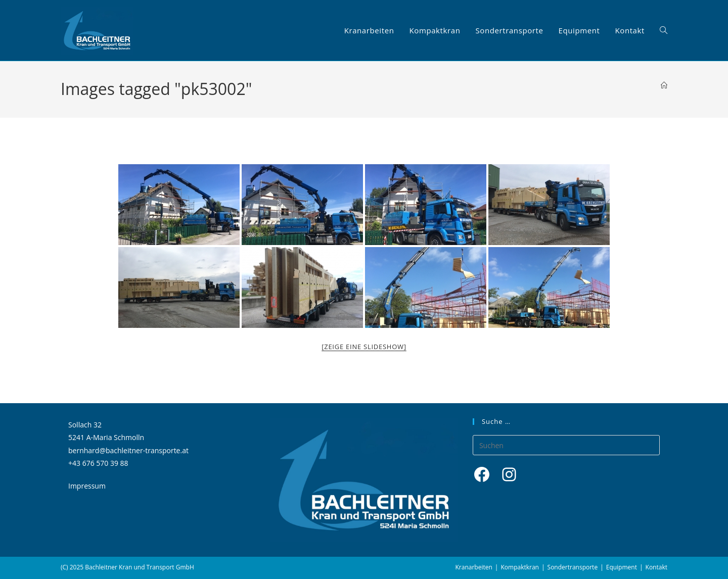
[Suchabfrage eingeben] (566, 445)
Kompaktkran (520, 567)
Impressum (87, 486)
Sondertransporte (573, 567)
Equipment (622, 567)
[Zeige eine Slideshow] (364, 347)
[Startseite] (664, 85)
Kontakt (656, 567)
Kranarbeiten (474, 567)
